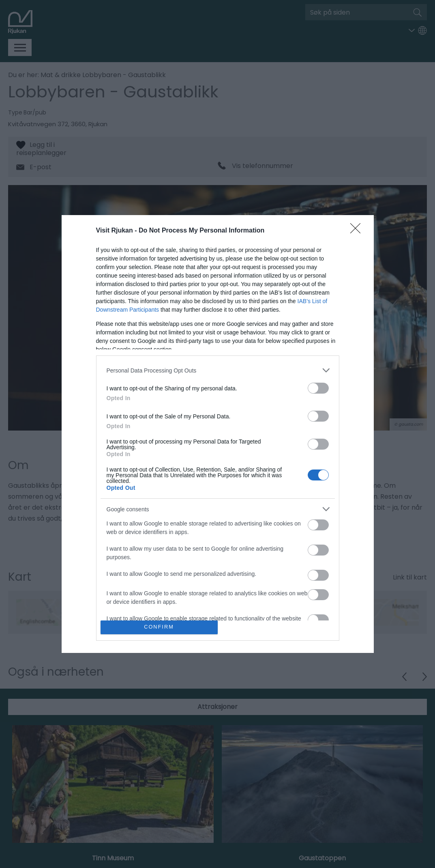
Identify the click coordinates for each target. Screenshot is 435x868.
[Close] (358, 231)
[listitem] (218, 370)
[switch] (318, 388)
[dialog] (218, 434)
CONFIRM (159, 627)
